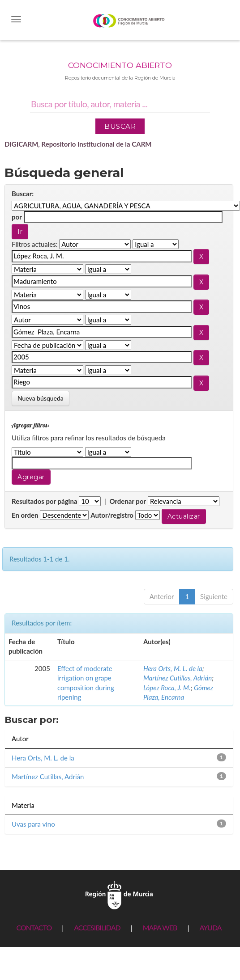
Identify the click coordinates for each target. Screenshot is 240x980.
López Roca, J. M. (167, 688)
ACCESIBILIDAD (97, 927)
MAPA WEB (160, 927)
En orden (25, 515)
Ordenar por (128, 501)
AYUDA (210, 927)
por (17, 217)
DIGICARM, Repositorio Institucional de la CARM (78, 144)
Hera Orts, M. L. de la (173, 668)
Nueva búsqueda (41, 398)
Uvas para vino (33, 824)
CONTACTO (34, 927)
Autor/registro (112, 515)
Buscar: (23, 194)
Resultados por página (45, 501)
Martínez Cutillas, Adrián (178, 678)
